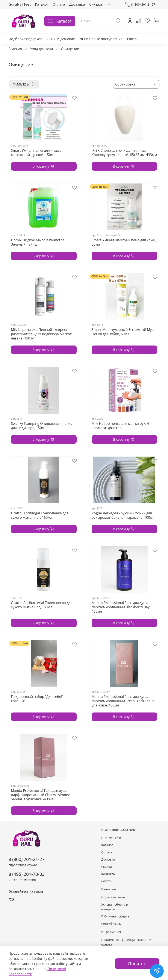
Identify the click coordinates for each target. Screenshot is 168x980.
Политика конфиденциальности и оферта (126, 942)
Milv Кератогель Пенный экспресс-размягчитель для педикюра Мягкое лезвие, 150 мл (41, 334)
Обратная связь (113, 897)
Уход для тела (42, 49)
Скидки (96, 4)
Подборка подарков (25, 39)
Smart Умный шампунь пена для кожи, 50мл (124, 242)
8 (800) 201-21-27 (27, 859)
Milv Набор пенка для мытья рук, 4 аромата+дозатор (120, 426)
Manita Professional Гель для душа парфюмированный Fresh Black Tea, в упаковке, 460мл (123, 701)
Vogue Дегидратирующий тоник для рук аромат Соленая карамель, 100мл (123, 515)
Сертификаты (111, 924)
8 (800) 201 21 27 (140, 4)
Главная (15, 49)
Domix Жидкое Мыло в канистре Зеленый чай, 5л (38, 242)
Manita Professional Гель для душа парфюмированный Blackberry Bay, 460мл (121, 607)
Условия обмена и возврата (115, 907)
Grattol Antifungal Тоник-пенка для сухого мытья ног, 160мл (40, 515)
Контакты (108, 874)
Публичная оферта (115, 916)
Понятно (137, 964)
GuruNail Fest (20, 4)
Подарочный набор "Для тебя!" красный (37, 699)
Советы (107, 881)
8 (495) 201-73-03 (27, 874)
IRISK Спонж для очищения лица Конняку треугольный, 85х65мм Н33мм (124, 153)
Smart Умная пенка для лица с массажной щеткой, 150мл (36, 153)
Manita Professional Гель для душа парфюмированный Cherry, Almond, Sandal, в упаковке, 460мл (41, 795)
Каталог (42, 4)
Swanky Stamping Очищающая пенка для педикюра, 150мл (42, 426)
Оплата (59, 4)
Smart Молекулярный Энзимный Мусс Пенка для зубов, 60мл (123, 332)
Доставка (77, 4)
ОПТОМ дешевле (61, 39)
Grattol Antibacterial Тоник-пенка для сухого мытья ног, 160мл (42, 605)
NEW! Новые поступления (101, 39)
